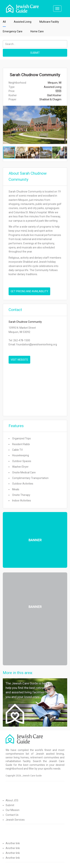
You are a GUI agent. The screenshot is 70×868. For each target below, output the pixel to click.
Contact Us (12, 815)
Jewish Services (15, 820)
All (4, 22)
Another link (13, 843)
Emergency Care (13, 31)
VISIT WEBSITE (19, 360)
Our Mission (13, 810)
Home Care (37, 31)
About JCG (12, 800)
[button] (64, 125)
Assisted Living (23, 22)
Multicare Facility (49, 22)
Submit (10, 805)
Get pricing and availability (29, 291)
